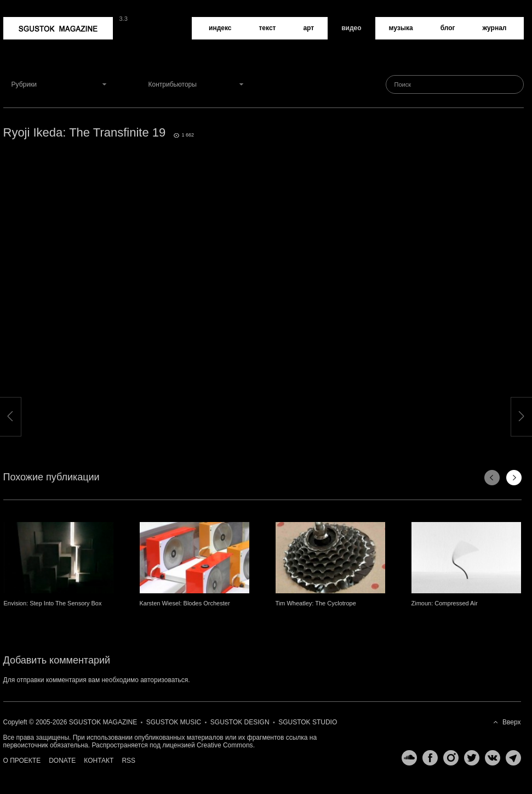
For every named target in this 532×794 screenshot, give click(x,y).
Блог (448, 28)
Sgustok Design (240, 722)
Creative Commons (225, 745)
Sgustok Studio (308, 722)
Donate (62, 761)
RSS (128, 761)
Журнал (495, 28)
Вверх (511, 722)
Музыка (401, 28)
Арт (308, 28)
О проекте (22, 761)
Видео (351, 28)
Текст (267, 28)
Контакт (99, 761)
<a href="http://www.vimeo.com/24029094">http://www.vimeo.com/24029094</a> (264, 285)
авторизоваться (164, 680)
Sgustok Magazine (58, 28)
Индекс (220, 28)
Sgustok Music (174, 722)
